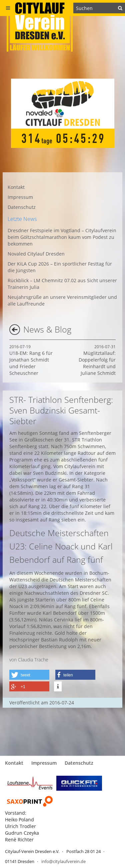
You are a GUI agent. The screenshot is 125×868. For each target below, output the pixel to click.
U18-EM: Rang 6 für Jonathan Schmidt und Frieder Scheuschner (31, 360)
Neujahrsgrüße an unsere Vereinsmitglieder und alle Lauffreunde (62, 300)
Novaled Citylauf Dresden (36, 254)
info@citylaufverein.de (63, 861)
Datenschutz (22, 207)
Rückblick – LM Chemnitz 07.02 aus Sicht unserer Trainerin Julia (62, 284)
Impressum (20, 197)
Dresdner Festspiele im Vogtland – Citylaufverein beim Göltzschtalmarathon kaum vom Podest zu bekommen (62, 237)
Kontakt (16, 187)
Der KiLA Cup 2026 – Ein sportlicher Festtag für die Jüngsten (60, 267)
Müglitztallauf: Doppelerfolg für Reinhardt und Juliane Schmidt (97, 360)
